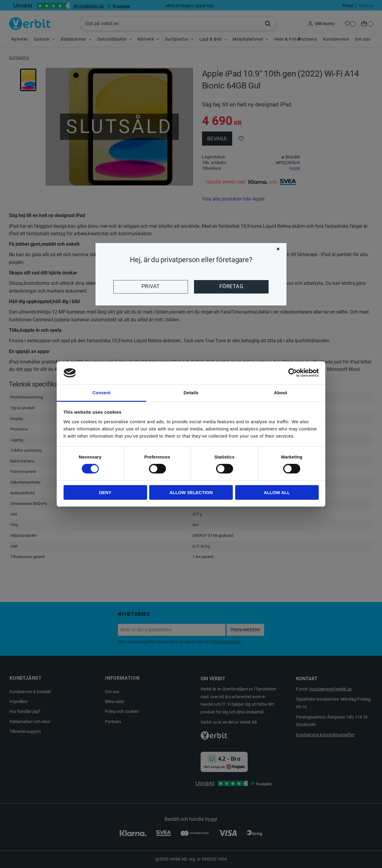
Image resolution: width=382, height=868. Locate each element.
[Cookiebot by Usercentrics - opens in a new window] (293, 373)
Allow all (277, 492)
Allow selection (191, 492)
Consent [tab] (102, 393)
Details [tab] (191, 393)
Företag (231, 286)
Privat (151, 286)
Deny (105, 492)
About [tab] (281, 393)
